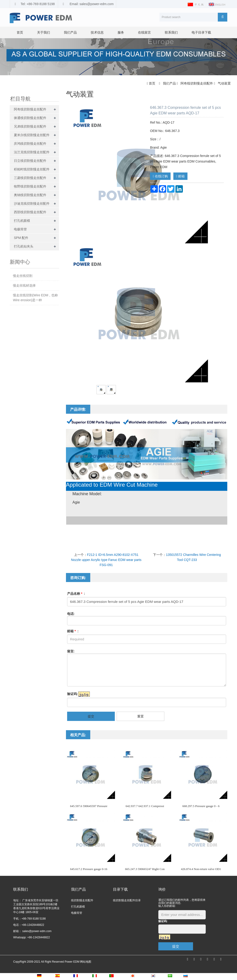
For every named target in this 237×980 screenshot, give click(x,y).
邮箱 (180, 176)
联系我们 (171, 32)
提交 (91, 716)
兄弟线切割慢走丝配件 (30, 126)
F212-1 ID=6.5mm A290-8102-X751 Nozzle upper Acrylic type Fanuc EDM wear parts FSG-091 (106, 560)
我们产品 (70, 32)
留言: (71, 651)
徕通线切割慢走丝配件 (30, 118)
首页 (20, 32)
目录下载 (120, 889)
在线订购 (160, 176)
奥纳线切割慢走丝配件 (30, 195)
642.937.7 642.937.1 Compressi (145, 806)
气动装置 (224, 83)
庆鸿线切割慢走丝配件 (30, 144)
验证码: (73, 694)
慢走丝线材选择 (24, 285)
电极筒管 (20, 229)
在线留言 (144, 32)
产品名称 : (76, 594)
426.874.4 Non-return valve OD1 (201, 869)
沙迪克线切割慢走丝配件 (32, 204)
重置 (140, 716)
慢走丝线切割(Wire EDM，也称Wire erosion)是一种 (35, 298)
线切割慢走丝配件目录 (127, 900)
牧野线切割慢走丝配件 (30, 186)
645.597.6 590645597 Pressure (89, 806)
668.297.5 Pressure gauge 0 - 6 (201, 806)
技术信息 (97, 32)
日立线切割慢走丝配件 (30, 161)
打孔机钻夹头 (24, 246)
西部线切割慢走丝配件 (30, 212)
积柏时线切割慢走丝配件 (32, 169)
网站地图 (86, 962)
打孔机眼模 (22, 221)
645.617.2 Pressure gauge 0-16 (89, 869)
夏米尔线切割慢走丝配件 (32, 135)
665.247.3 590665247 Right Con (145, 869)
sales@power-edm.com (37, 931)
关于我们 (44, 32)
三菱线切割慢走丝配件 (30, 178)
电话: (71, 614)
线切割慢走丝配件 (82, 900)
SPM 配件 (21, 238)
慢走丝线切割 (23, 276)
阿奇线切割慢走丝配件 (197, 83)
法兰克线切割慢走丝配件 (32, 152)
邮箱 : (73, 631)
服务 (121, 32)
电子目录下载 (201, 32)
